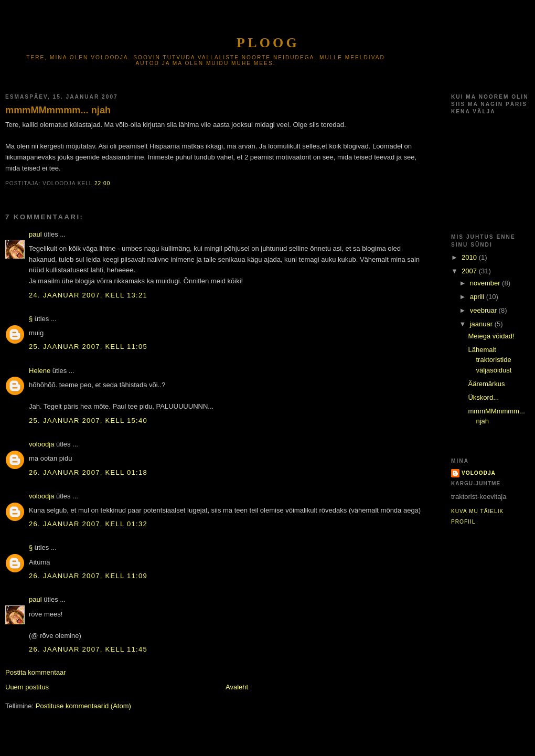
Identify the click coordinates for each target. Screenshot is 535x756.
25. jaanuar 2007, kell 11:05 (88, 347)
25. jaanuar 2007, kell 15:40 (88, 420)
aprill (478, 297)
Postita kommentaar (36, 672)
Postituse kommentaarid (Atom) (83, 706)
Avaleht (237, 687)
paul (35, 234)
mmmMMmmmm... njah (58, 110)
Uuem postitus (27, 687)
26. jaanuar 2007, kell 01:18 (88, 472)
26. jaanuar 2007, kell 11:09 (88, 576)
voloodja (41, 444)
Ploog (268, 43)
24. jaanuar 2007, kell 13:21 (88, 295)
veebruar (484, 310)
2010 (470, 257)
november (486, 283)
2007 (470, 271)
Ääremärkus (486, 384)
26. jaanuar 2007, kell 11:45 (88, 649)
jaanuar (482, 324)
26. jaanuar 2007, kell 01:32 (88, 524)
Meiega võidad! (491, 336)
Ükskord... (483, 397)
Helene (40, 371)
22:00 (102, 183)
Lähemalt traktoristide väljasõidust (490, 360)
